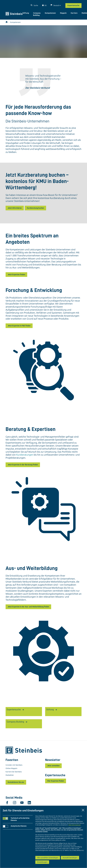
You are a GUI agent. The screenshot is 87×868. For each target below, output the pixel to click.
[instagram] (15, 803)
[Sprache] (57, 5)
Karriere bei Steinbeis (14, 772)
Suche (36, 5)
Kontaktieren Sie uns (16, 782)
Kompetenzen (50, 13)
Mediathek (10, 775)
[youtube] (22, 803)
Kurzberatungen (25, 455)
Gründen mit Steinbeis (14, 765)
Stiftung (26, 13)
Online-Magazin (11, 768)
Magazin (63, 13)
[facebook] (7, 803)
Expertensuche (73, 5)
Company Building (37, 14)
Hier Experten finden (56, 781)
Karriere (74, 13)
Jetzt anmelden (53, 766)
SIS (45, 5)
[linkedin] (29, 803)
